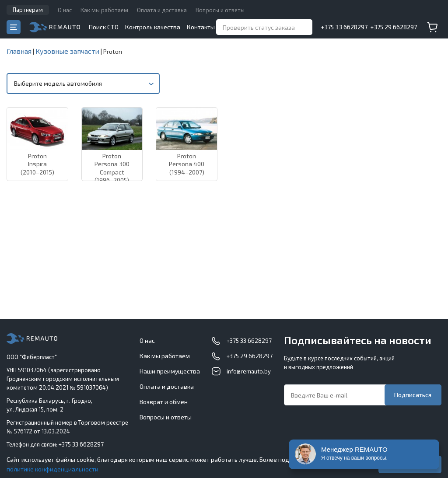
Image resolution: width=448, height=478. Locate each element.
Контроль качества (153, 27)
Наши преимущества (170, 371)
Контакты (201, 27)
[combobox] (83, 84)
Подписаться (413, 395)
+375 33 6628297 (344, 27)
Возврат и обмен (164, 402)
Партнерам (28, 10)
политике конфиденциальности (52, 469)
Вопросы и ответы (220, 10)
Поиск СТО (104, 27)
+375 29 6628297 (394, 27)
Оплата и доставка (162, 10)
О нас (65, 10)
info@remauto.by (249, 371)
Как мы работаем (104, 10)
